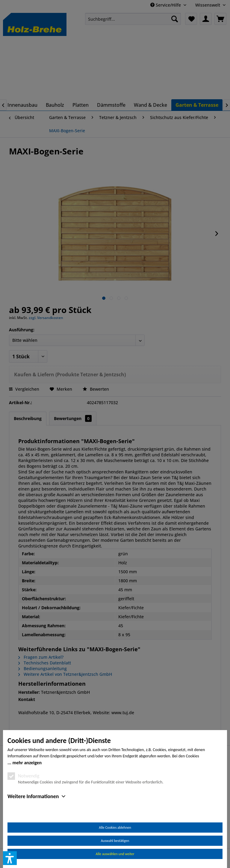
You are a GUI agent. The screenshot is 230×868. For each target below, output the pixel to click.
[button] (10, 858)
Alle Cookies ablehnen (115, 828)
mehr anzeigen (27, 763)
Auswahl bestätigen (115, 841)
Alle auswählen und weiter (115, 854)
